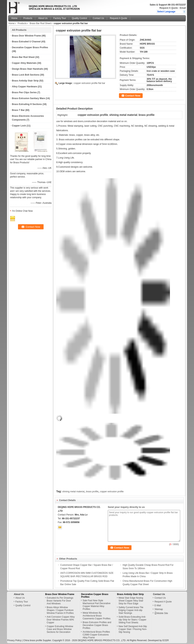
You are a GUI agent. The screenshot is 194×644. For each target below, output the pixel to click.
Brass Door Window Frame (26, 36)
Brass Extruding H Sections (27, 104)
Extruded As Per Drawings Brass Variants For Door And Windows (60, 601)
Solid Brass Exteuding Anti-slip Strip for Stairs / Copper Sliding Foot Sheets (133, 620)
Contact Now (133, 96)
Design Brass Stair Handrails (28, 69)
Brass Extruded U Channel (26, 42)
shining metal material (73, 492)
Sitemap (159, 609)
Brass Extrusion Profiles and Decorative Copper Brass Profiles (97, 625)
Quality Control (79, 18)
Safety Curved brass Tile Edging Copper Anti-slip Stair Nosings (131, 610)
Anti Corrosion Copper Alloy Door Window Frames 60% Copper (61, 620)
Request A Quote (169, 8)
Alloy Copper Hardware (25, 87)
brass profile (92, 492)
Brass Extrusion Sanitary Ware (29, 98)
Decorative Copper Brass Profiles (30, 47)
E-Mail (158, 605)
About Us (43, 18)
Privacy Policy (14, 640)
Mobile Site (161, 613)
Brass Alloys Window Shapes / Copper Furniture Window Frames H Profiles (60, 610)
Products (28, 18)
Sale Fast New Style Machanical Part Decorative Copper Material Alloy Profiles (97, 605)
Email (183, 8)
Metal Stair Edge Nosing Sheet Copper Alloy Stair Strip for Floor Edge (131, 601)
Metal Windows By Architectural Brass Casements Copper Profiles (97, 616)
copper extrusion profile (112, 492)
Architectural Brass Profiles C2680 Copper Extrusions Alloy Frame (96, 635)
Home (14, 18)
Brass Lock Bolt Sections (26, 75)
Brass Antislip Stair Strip (25, 81)
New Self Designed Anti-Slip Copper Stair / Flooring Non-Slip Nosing (133, 629)
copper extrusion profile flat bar (90, 83)
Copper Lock (19, 126)
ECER (165, 640)
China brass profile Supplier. (38, 640)
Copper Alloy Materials (24, 63)
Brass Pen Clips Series (24, 92)
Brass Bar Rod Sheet (40, 23)
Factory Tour (60, 18)
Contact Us (98, 18)
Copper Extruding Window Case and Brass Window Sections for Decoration (60, 629)
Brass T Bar (18, 110)
